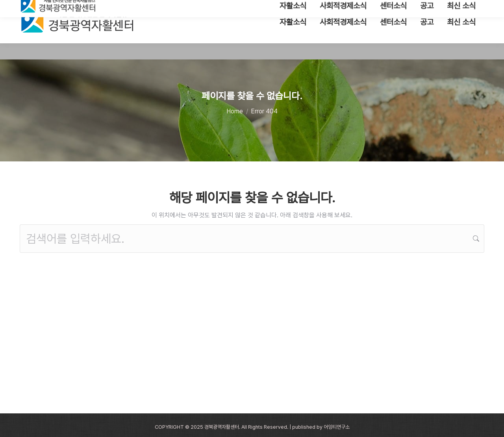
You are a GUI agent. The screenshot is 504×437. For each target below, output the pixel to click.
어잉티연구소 (337, 427)
